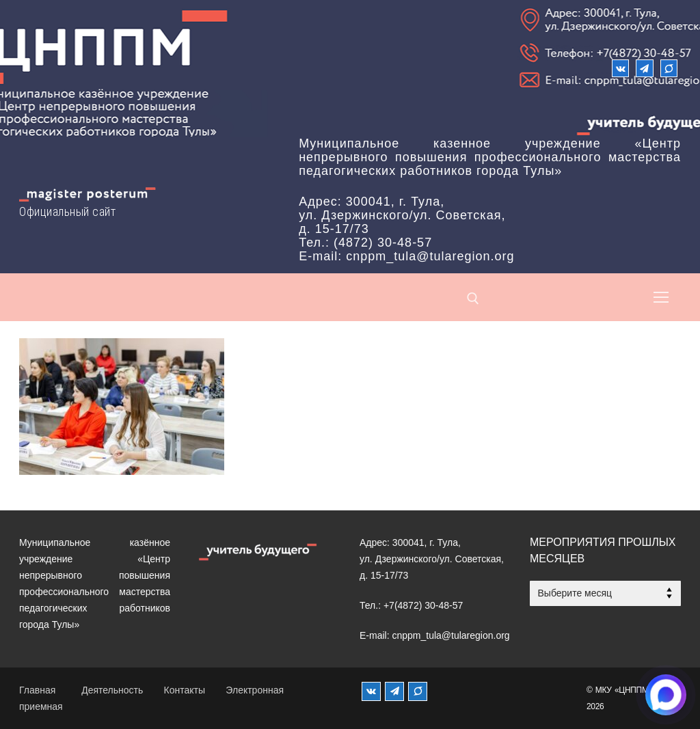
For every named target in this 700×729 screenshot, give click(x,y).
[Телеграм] (644, 68)
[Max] (669, 68)
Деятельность (112, 690)
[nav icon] (661, 297)
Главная (37, 690)
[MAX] (418, 691)
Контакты (185, 690)
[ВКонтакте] (620, 68)
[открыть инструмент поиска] (473, 299)
